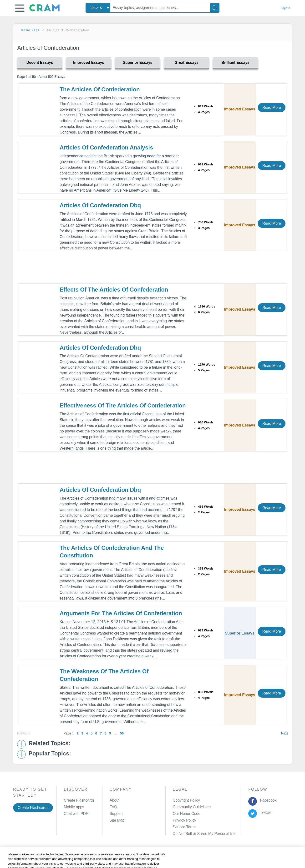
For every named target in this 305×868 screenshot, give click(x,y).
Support (116, 814)
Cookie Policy (125, 857)
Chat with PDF (76, 814)
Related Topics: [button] (49, 743)
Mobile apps (74, 807)
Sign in (286, 8)
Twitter (265, 812)
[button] (20, 8)
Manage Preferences (190, 834)
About (114, 800)
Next (285, 733)
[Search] (215, 8)
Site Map (117, 820)
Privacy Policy (184, 820)
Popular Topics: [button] (50, 754)
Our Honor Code (187, 814)
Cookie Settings (193, 857)
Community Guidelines (192, 807)
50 (122, 733)
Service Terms (185, 827)
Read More (272, 107)
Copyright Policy (186, 800)
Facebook (267, 800)
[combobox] (98, 8)
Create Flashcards (33, 808)
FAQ (113, 807)
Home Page (30, 30)
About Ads (149, 857)
